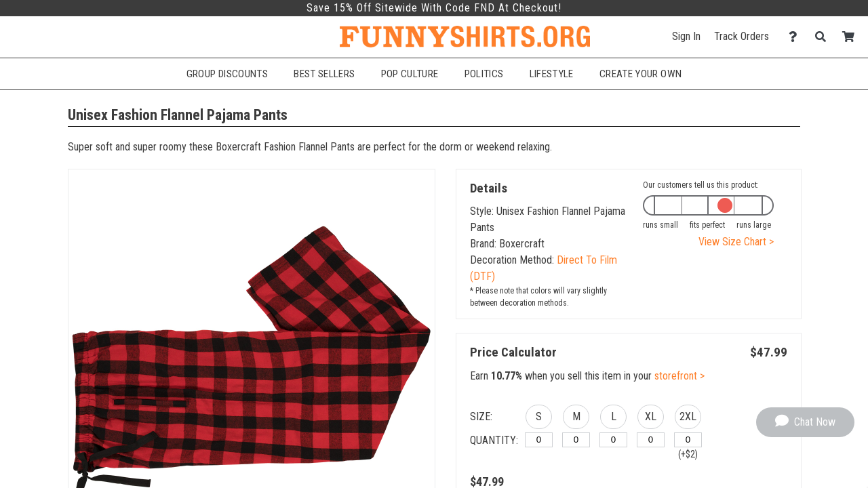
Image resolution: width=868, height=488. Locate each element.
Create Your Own (640, 74)
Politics (484, 74)
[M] (576, 440)
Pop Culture (410, 74)
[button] (539, 419)
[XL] (651, 440)
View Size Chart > (736, 242)
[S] (539, 440)
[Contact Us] (796, 37)
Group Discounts (227, 74)
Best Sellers (324, 74)
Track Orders (742, 36)
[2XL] (688, 440)
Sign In (686, 36)
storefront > (679, 376)
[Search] (824, 37)
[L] (613, 440)
